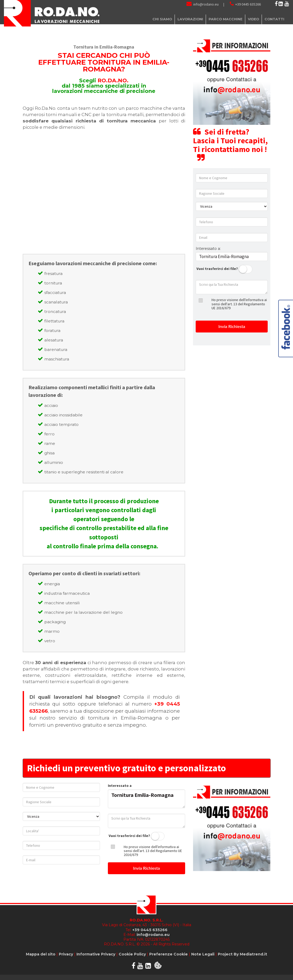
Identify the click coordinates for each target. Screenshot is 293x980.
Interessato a (120, 786)
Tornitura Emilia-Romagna (146, 799)
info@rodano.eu (206, 4)
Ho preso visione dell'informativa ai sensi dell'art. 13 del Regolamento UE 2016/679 (239, 304)
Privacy (66, 954)
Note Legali (203, 954)
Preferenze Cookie (169, 954)
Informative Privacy (96, 954)
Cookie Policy (132, 954)
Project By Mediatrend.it (242, 954)
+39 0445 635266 (248, 4)
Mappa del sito (41, 954)
